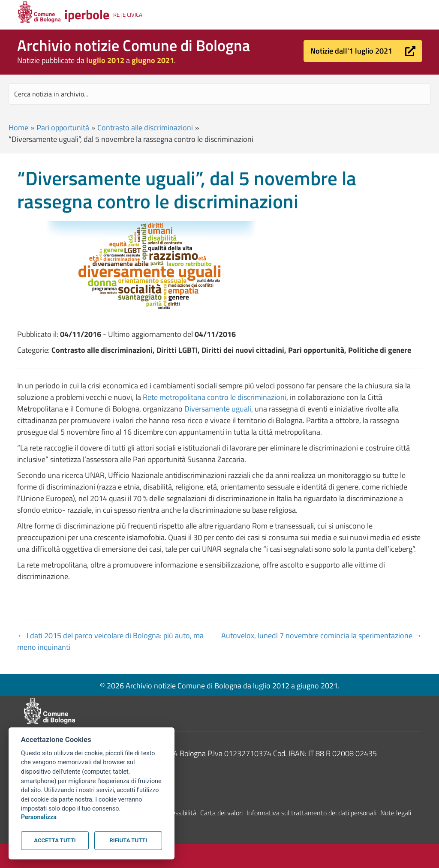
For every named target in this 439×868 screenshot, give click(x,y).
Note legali (396, 813)
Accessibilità (179, 813)
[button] (363, 51)
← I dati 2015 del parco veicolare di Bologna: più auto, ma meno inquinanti (110, 641)
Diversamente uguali (218, 409)
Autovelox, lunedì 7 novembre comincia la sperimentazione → (322, 635)
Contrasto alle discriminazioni (145, 128)
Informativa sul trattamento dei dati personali (311, 813)
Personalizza (39, 817)
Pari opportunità (63, 128)
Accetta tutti (55, 840)
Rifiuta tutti (128, 840)
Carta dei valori (221, 813)
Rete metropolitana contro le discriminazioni (215, 397)
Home (18, 128)
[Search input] (219, 94)
